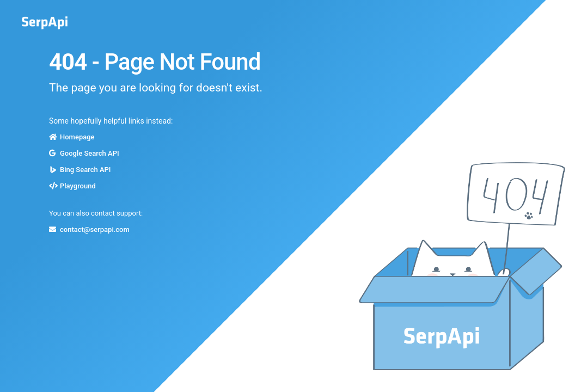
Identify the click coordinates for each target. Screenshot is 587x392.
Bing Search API (85, 170)
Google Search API (90, 153)
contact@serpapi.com (95, 229)
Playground (78, 186)
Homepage (77, 137)
